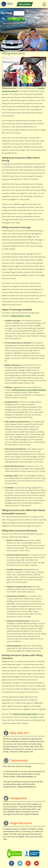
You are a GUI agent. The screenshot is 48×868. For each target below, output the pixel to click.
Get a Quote (25, 4)
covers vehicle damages (29, 390)
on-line (21, 316)
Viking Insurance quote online (25, 714)
